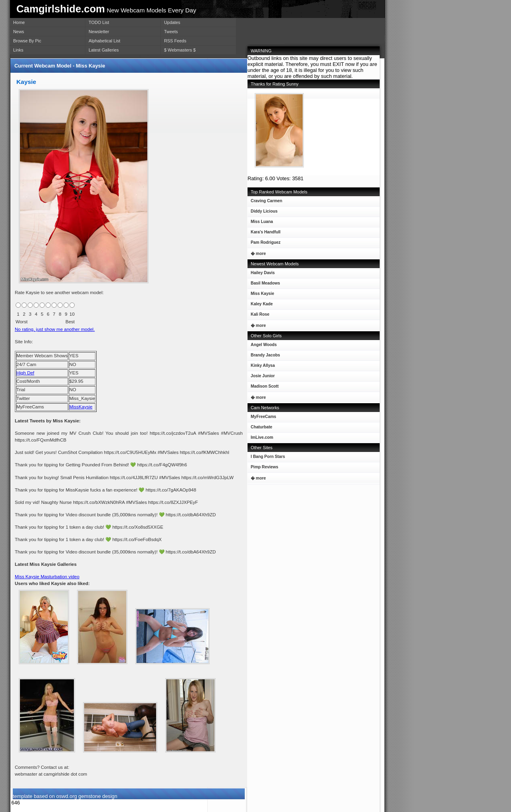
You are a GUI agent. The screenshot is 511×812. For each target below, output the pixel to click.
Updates (172, 22)
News (19, 32)
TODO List (99, 22)
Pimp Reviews (264, 467)
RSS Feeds (175, 41)
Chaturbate (261, 427)
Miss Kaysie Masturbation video (47, 577)
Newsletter (99, 32)
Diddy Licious (262, 213)
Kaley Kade (260, 305)
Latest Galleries (104, 50)
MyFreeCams (263, 417)
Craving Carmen (265, 202)
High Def (25, 373)
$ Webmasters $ (180, 50)
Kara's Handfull (264, 234)
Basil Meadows (264, 285)
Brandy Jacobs (264, 357)
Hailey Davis (261, 274)
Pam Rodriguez (264, 244)
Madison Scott (263, 388)
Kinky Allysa (261, 367)
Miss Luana (260, 223)
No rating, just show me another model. (55, 329)
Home (19, 22)
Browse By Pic (27, 41)
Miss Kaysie (261, 295)
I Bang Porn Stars (268, 457)
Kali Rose (258, 316)
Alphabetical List (104, 41)
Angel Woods (262, 346)
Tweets (171, 32)
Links (18, 50)
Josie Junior (261, 377)
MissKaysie (81, 407)
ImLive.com (262, 437)
